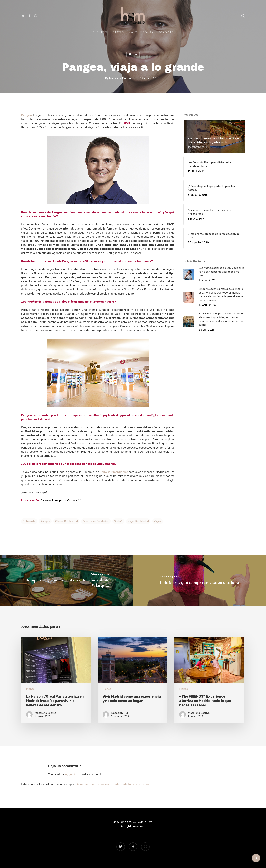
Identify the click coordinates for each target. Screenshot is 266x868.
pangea (45, 521)
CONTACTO (166, 32)
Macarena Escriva (120, 78)
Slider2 (118, 521)
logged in (71, 774)
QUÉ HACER (100, 32)
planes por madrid (66, 521)
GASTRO (118, 32)
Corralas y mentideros (114, 472)
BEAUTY (148, 32)
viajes (158, 521)
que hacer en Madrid (96, 521)
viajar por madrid (138, 521)
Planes (133, 54)
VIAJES (133, 32)
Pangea (26, 115)
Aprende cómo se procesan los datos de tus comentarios (113, 784)
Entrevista (29, 521)
